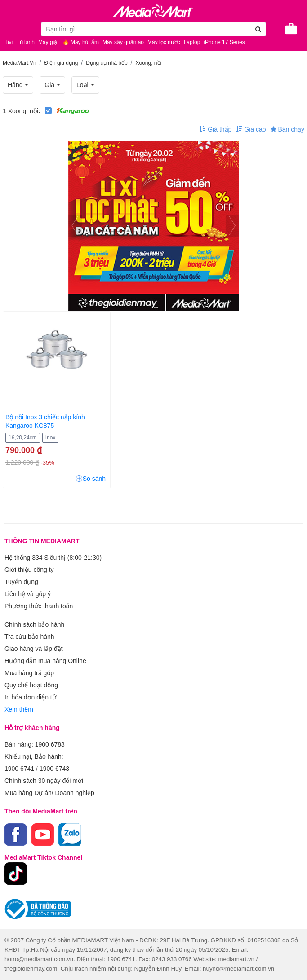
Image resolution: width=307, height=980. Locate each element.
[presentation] (75, 226)
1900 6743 (54, 769)
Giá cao (251, 129)
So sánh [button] (91, 479)
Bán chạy (287, 129)
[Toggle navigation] (11, 28)
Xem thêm (19, 709)
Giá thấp (216, 129)
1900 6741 (19, 769)
